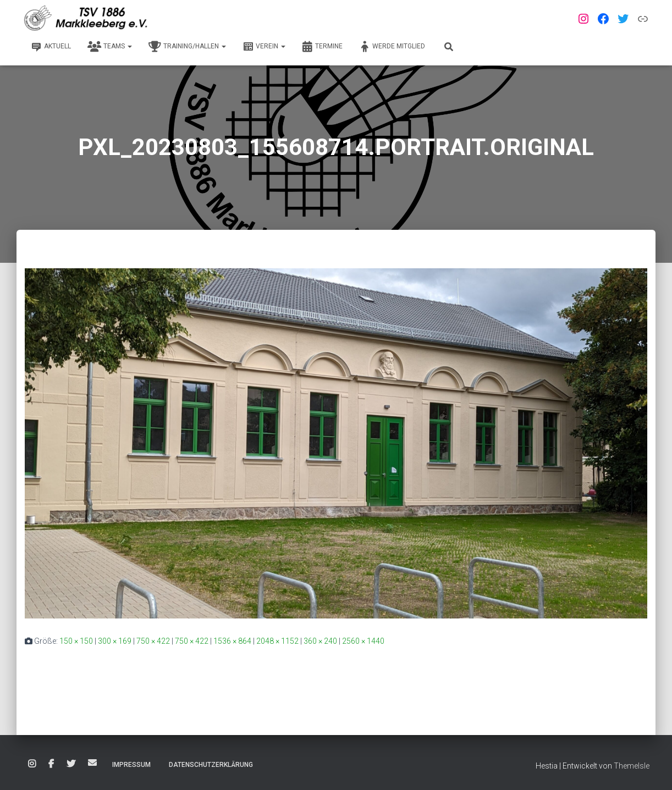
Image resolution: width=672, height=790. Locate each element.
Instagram (32, 764)
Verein (264, 47)
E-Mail (92, 763)
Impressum (131, 765)
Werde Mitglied (392, 47)
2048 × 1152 (277, 641)
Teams (110, 47)
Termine (322, 47)
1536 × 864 (232, 641)
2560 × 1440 (363, 641)
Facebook (51, 764)
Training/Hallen (187, 47)
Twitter (71, 764)
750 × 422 (153, 641)
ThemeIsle (632, 766)
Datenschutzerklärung (211, 765)
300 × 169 (115, 641)
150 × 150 (76, 641)
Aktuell (51, 47)
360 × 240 (320, 641)
